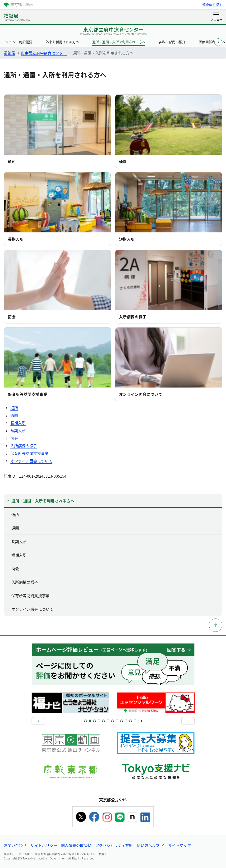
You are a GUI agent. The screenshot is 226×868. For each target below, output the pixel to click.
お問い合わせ (15, 845)
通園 (123, 161)
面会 (12, 317)
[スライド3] (90, 721)
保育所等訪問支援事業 (28, 394)
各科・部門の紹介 (172, 42)
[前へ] (38, 721)
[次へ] (188, 721)
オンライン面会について (141, 394)
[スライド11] (108, 721)
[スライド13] (113, 721)
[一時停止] (141, 721)
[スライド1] (85, 721)
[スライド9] (104, 721)
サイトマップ (180, 845)
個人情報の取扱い (76, 845)
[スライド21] (131, 721)
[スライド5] (95, 721)
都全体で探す (212, 5)
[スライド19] (126, 721)
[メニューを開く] (216, 17)
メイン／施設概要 (19, 42)
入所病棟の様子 (133, 317)
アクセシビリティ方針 (114, 845)
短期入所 (127, 239)
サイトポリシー (44, 845)
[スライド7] (99, 721)
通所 (12, 161)
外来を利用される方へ (62, 42)
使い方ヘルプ (148, 845)
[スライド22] (135, 721)
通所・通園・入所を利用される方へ (119, 42)
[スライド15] (117, 721)
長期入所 (16, 239)
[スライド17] (122, 721)
